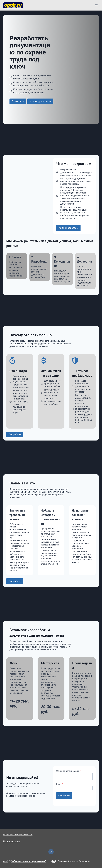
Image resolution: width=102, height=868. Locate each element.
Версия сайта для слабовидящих (71, 861)
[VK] (51, 852)
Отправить (64, 795)
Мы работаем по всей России (18, 835)
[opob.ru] (13, 5)
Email (60, 784)
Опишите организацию (68, 771)
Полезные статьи (12, 841)
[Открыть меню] (96, 5)
